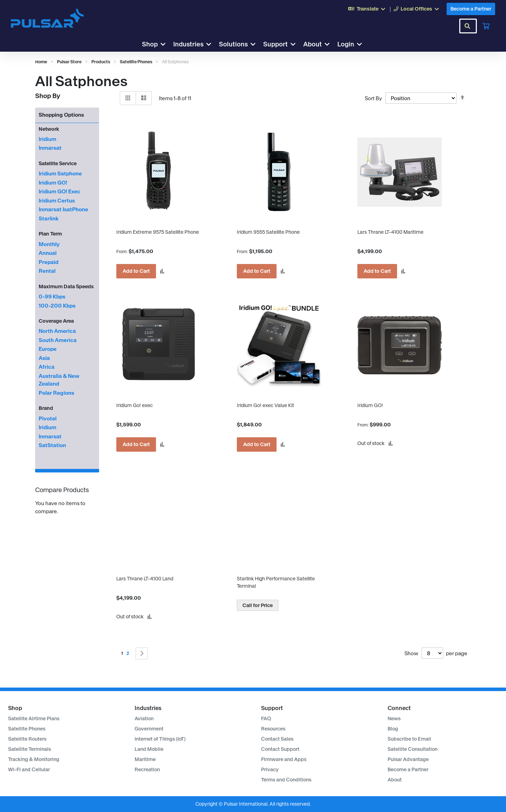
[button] (162, 271)
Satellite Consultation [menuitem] (413, 749)
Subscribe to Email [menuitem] (409, 739)
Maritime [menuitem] (145, 759)
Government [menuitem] (149, 729)
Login (346, 44)
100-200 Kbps (57, 306)
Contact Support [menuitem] (280, 749)
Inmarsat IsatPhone (63, 209)
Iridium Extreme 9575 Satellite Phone (158, 232)
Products (101, 62)
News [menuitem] (394, 718)
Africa (47, 367)
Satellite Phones (136, 62)
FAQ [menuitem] (266, 718)
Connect (399, 708)
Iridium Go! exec (135, 405)
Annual (48, 253)
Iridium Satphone (60, 173)
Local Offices (413, 9)
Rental (47, 271)
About (313, 44)
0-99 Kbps (52, 297)
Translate (363, 9)
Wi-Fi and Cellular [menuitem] (29, 769)
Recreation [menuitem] (147, 769)
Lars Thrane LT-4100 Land (145, 579)
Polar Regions (56, 393)
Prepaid (48, 262)
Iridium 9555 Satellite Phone (268, 232)
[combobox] (468, 26)
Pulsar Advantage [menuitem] (408, 759)
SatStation (52, 445)
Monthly (49, 244)
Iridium (47, 139)
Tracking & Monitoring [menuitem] (34, 759)
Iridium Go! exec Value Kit (265, 405)
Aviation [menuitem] (144, 718)
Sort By (373, 98)
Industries (188, 44)
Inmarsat (50, 148)
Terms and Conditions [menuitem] (286, 780)
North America (57, 331)
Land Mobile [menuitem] (149, 749)
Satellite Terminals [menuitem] (30, 749)
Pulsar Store (70, 62)
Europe (48, 349)
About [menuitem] (395, 780)
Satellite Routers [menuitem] (27, 739)
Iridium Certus (57, 201)
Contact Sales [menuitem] (277, 739)
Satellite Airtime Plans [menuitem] (34, 718)
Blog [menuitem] (393, 729)
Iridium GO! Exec (60, 191)
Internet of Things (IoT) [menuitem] (160, 739)
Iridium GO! (370, 405)
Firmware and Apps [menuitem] (284, 759)
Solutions (233, 44)
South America (58, 340)
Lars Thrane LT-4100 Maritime (390, 232)
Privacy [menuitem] (270, 769)
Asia (44, 358)
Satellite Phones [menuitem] (27, 729)
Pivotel (48, 418)
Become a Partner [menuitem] (408, 769)
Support (275, 44)
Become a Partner (471, 9)
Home (41, 62)
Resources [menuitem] (273, 729)
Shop (150, 44)
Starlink (49, 218)
